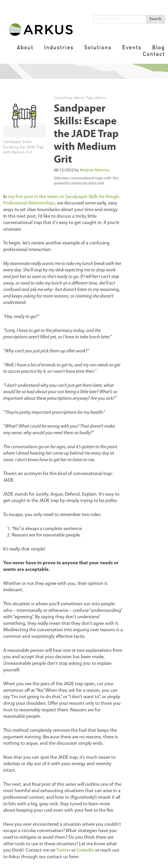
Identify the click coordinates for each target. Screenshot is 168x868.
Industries (59, 47)
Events (132, 47)
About (25, 47)
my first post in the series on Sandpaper (48, 197)
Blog (158, 47)
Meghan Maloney (95, 170)
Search (155, 19)
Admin (100, 98)
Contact (154, 54)
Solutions (98, 47)
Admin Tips (83, 98)
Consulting (63, 98)
